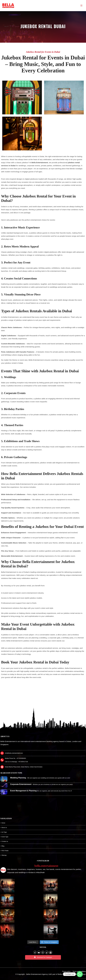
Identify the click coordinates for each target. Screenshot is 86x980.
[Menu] (81, 6)
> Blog (2, 846)
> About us (4, 828)
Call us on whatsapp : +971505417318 (16, 762)
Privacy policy (66, 971)
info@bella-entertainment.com (14, 753)
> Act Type (4, 832)
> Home (3, 823)
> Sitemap (3, 855)
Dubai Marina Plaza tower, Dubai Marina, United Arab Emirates (24, 767)
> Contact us (4, 841)
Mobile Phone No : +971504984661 (16, 758)
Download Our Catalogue (43, 957)
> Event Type (4, 837)
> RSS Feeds (4, 851)
